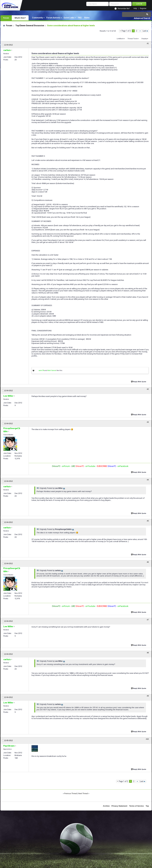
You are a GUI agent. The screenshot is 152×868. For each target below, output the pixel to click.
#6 (148, 562)
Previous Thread (71, 793)
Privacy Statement (119, 806)
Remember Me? (124, 9)
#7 (148, 620)
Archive (106, 806)
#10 (147, 739)
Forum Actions (53, 18)
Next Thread (83, 793)
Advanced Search (142, 18)
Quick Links (69, 18)
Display (144, 39)
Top (147, 806)
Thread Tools (132, 39)
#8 (148, 653)
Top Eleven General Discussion (30, 26)
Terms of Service (136, 806)
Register (143, 8)
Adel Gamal (52, 370)
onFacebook (123, 466)
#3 (148, 422)
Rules (87, 18)
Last (145, 31)
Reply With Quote (139, 381)
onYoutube (90, 466)
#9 (148, 696)
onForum (66, 466)
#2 (148, 389)
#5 (148, 521)
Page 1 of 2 (126, 31)
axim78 (41, 370)
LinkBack (120, 39)
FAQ (80, 18)
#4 (148, 480)
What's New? (20, 18)
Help (135, 8)
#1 (148, 43)
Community (37, 18)
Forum (6, 18)
